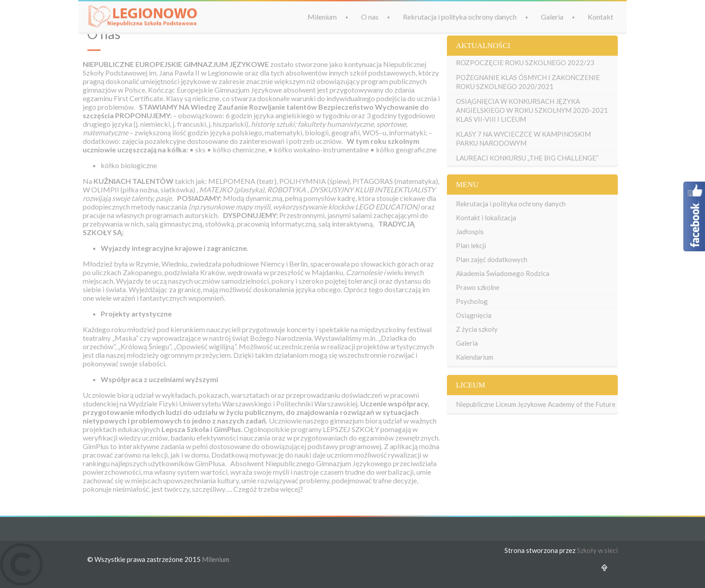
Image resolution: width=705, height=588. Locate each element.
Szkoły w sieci (597, 550)
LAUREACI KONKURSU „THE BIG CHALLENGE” (527, 158)
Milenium (322, 16)
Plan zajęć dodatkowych (492, 259)
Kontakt (600, 16)
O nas (370, 16)
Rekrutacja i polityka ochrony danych (460, 16)
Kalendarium (475, 357)
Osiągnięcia (474, 315)
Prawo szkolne (478, 287)
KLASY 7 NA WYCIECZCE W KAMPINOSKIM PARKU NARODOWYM (523, 138)
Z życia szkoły (477, 329)
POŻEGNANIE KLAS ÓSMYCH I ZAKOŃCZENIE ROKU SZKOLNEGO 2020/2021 (528, 82)
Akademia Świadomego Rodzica (503, 273)
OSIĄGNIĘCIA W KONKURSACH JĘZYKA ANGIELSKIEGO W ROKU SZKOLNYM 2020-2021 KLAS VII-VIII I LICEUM (532, 110)
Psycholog (472, 301)
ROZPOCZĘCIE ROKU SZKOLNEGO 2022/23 (525, 62)
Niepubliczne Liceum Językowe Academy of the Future (536, 404)
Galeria (552, 16)
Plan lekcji (471, 245)
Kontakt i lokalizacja (486, 218)
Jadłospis (470, 232)
